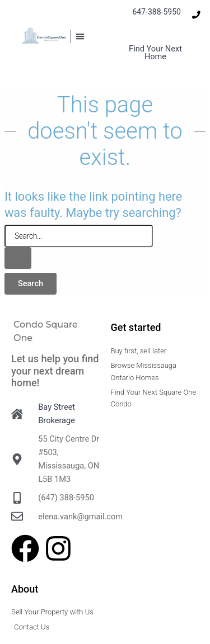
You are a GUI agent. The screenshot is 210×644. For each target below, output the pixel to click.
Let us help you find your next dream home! (55, 371)
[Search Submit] (18, 258)
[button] (80, 36)
